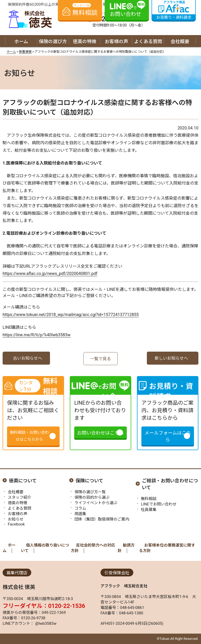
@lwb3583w (45, 623)
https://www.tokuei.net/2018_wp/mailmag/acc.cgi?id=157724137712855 (71, 315)
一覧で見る (100, 359)
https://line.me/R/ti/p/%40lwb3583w (37, 335)
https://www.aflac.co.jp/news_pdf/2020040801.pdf (50, 274)
